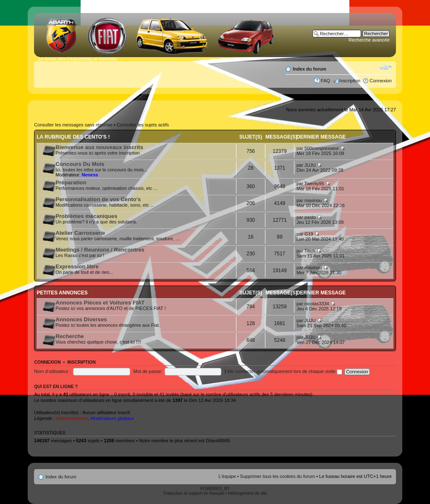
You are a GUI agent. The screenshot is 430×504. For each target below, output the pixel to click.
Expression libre (77, 266)
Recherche (69, 336)
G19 (309, 234)
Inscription (350, 81)
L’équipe (227, 476)
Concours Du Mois (80, 164)
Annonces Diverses (81, 319)
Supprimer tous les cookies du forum (278, 476)
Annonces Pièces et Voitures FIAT (100, 303)
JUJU (310, 165)
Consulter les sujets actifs (143, 125)
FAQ (325, 81)
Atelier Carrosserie (80, 233)
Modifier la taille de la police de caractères (386, 67)
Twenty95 (314, 184)
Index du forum (309, 69)
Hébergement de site (248, 493)
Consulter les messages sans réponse (73, 125)
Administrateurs (72, 418)
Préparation (71, 182)
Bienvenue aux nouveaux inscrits (99, 147)
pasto (310, 217)
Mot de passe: (148, 371)
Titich (310, 251)
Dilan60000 (218, 441)
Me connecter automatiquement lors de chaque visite (285, 371)
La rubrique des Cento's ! (73, 137)
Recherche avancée (369, 40)
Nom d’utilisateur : (52, 371)
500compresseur (322, 148)
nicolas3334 (317, 304)
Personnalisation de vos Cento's (98, 199)
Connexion (381, 81)
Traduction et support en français (194, 493)
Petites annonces (62, 293)
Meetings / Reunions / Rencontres (100, 250)
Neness (90, 175)
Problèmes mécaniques (86, 216)
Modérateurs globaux (112, 418)
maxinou (313, 200)
